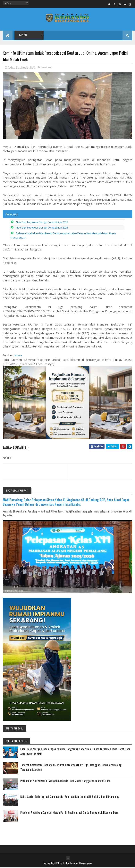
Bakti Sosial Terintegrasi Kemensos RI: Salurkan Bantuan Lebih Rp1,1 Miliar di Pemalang (70, 797)
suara (18, 356)
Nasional (47, 68)
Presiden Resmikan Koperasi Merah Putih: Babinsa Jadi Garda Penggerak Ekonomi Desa (69, 813)
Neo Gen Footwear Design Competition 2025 (42, 223)
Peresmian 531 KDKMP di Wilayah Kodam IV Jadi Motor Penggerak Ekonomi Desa (65, 781)
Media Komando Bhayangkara (78, 864)
